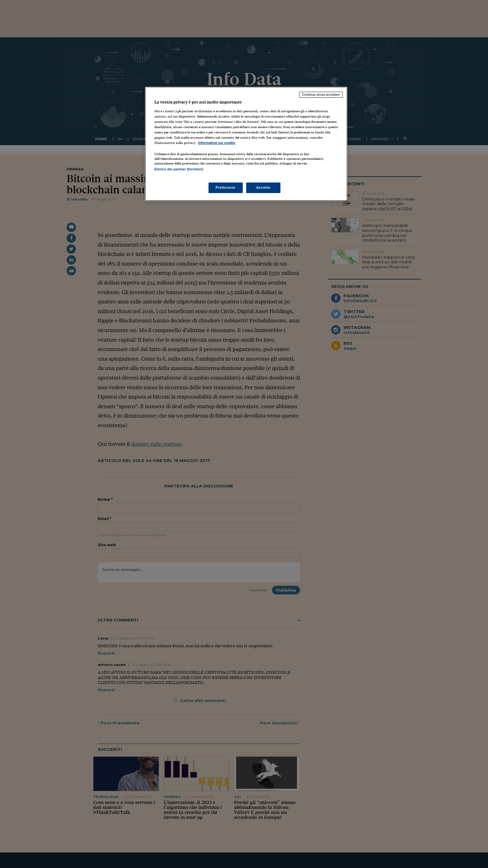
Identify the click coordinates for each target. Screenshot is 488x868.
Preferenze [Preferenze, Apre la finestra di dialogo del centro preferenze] (226, 187)
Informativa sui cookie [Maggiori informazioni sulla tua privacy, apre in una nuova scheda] (217, 143)
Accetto (263, 187)
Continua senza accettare (321, 95)
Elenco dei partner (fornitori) (179, 169)
